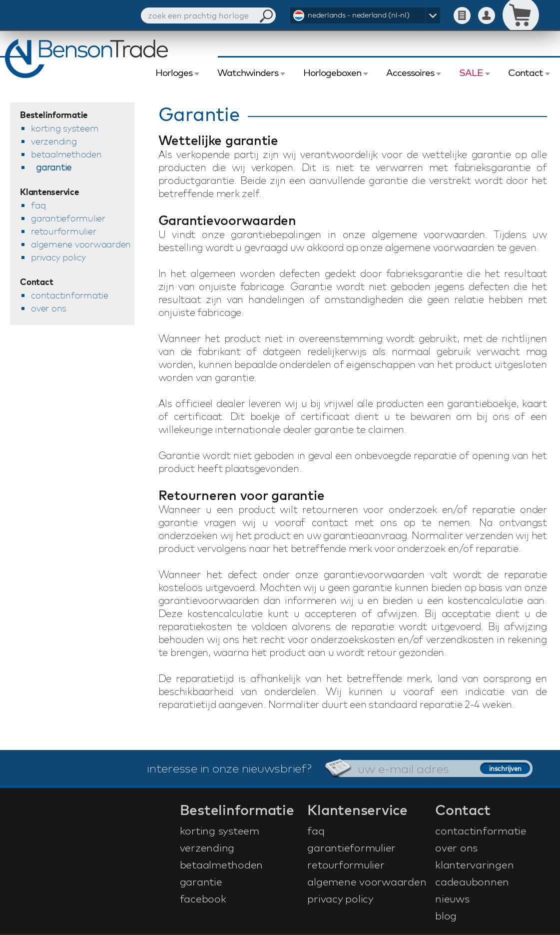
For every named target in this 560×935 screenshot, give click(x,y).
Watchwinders (248, 72)
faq (38, 205)
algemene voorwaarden (81, 244)
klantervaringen (474, 864)
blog (446, 915)
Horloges (174, 72)
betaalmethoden (66, 154)
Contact (526, 72)
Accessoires (410, 72)
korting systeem (65, 128)
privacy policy (58, 257)
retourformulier (63, 231)
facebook (203, 898)
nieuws (452, 898)
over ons (49, 308)
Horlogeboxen (332, 72)
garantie (54, 167)
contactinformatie (70, 295)
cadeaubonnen (472, 881)
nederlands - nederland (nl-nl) (359, 15)
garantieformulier (68, 218)
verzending (54, 141)
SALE (471, 72)
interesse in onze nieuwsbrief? (229, 768)
